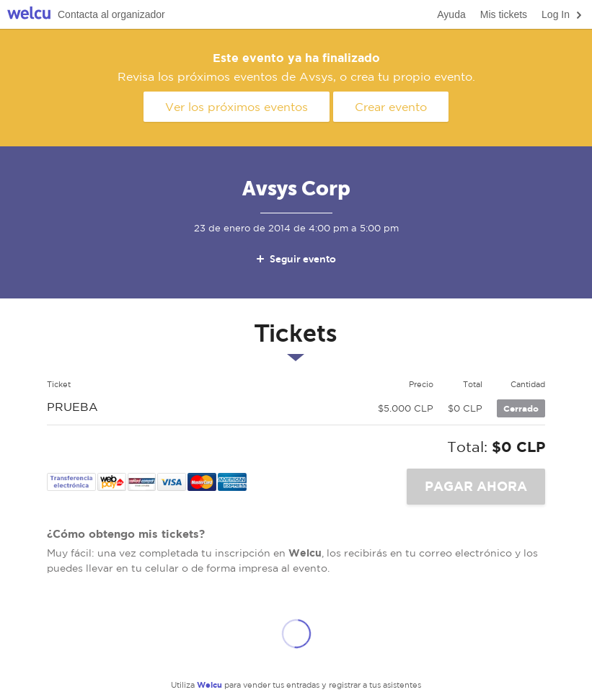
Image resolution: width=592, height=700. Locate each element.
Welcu (29, 15)
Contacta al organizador (111, 14)
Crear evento (391, 107)
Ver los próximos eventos (237, 107)
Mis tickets (504, 14)
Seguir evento (295, 259)
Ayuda (451, 14)
